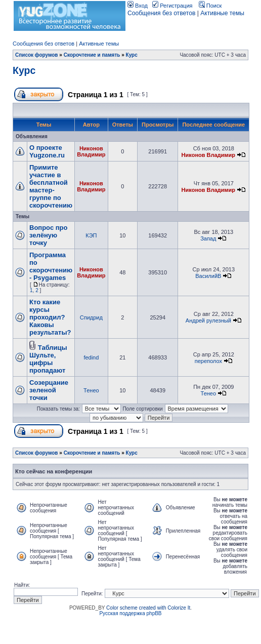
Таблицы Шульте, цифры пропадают (48, 359)
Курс (132, 55)
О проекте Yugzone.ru (47, 151)
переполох (208, 361)
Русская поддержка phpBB (130, 613)
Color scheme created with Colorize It (148, 608)
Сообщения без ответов (161, 13)
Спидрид (91, 317)
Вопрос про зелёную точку (48, 235)
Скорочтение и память (92, 55)
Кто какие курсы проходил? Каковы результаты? (50, 317)
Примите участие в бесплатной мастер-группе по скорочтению (51, 186)
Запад (208, 238)
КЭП (91, 235)
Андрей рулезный (208, 320)
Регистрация (172, 6)
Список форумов (37, 55)
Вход (138, 6)
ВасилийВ (208, 276)
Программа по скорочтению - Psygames (51, 266)
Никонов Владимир (91, 151)
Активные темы (222, 13)
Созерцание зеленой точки (49, 390)
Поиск (210, 6)
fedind (91, 357)
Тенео (91, 390)
